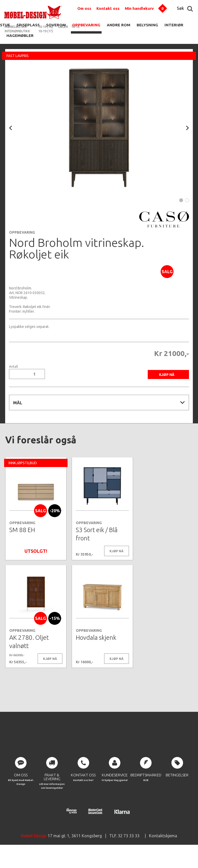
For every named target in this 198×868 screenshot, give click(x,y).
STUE (5, 25)
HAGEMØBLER (20, 35)
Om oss (84, 8)
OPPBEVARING (86, 25)
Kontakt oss (108, 8)
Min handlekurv (139, 8)
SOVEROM (56, 25)
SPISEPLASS (28, 25)
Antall (13, 366)
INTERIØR (174, 25)
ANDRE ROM (118, 25)
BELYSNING (147, 25)
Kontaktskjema (163, 853)
